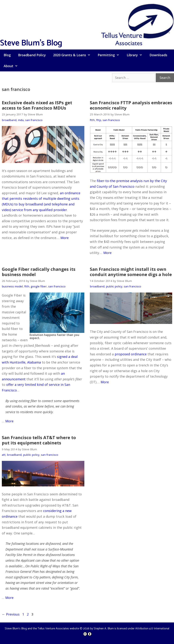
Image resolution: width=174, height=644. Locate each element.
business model (12, 286)
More (65, 238)
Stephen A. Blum (104, 629)
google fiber (39, 286)
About (13, 66)
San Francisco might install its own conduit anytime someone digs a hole (131, 272)
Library (136, 55)
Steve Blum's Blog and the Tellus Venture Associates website (42, 629)
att (4, 455)
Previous (11, 614)
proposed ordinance (131, 354)
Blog (7, 55)
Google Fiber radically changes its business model (39, 272)
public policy (114, 286)
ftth (92, 120)
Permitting (110, 55)
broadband (9, 120)
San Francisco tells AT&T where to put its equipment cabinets (39, 440)
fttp (99, 120)
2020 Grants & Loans (74, 55)
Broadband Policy (32, 55)
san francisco (34, 120)
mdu (21, 120)
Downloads (158, 55)
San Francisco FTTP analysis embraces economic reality (131, 105)
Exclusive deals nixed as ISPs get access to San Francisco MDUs (37, 105)
